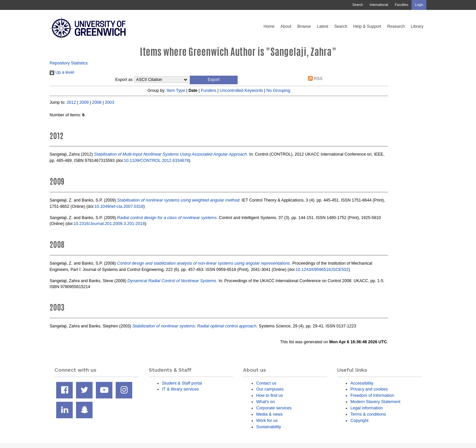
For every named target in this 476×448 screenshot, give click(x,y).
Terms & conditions (368, 414)
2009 (84, 102)
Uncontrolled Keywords (241, 90)
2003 (109, 102)
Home (269, 26)
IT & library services (180, 389)
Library (417, 26)
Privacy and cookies (369, 389)
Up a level (62, 72)
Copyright (359, 420)
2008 (97, 102)
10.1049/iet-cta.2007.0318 (119, 206)
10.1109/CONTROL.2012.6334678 (156, 160)
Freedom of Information (372, 395)
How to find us (270, 395)
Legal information (367, 408)
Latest (323, 26)
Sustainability (269, 427)
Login (419, 5)
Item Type (176, 90)
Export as (124, 80)
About (286, 26)
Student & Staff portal (182, 383)
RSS (314, 78)
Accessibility (362, 383)
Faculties (401, 5)
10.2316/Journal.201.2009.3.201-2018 (109, 224)
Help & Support (367, 26)
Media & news (269, 414)
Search (358, 5)
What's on (265, 402)
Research (396, 26)
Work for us (267, 420)
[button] (214, 80)
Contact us (266, 383)
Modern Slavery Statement (375, 402)
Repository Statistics (69, 63)
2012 (71, 102)
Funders (209, 90)
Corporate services (274, 408)
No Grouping (278, 90)
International (379, 5)
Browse (304, 26)
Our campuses (270, 389)
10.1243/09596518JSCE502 (322, 269)
